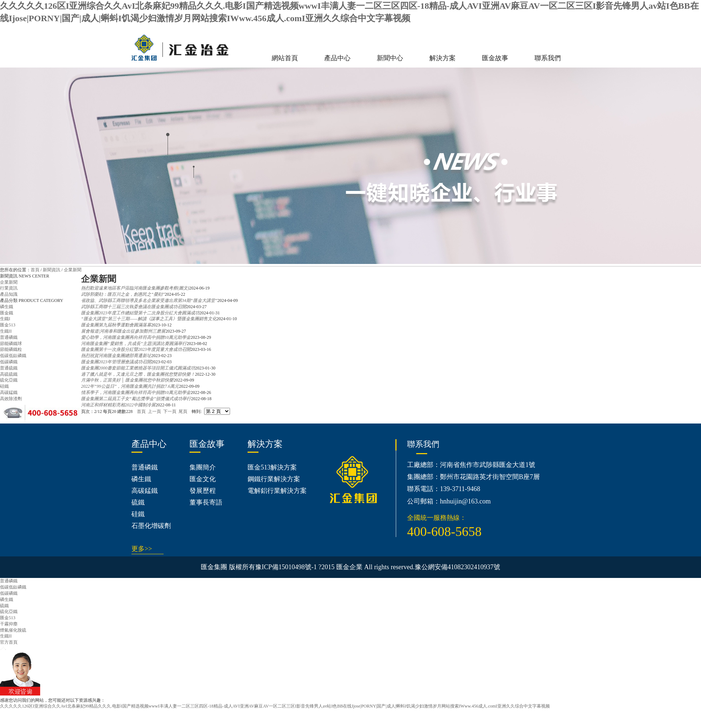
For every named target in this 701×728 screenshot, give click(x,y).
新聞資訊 (51, 270)
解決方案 (443, 58)
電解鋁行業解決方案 (277, 491)
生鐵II (6, 331)
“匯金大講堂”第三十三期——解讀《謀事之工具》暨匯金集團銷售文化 (149, 319)
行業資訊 (9, 288)
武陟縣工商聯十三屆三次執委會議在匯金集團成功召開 (134, 307)
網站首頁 (285, 58)
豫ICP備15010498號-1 (286, 567)
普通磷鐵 (9, 337)
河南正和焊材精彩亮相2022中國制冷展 (118, 405)
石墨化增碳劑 (151, 526)
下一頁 (170, 411)
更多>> (142, 549)
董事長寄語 (206, 502)
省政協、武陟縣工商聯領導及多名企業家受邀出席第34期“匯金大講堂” (149, 300)
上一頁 (154, 411)
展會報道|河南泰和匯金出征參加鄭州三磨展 (123, 331)
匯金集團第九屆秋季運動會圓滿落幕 (116, 325)
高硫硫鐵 (9, 374)
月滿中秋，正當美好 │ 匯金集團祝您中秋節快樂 (127, 380)
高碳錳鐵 (9, 392)
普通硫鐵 (9, 368)
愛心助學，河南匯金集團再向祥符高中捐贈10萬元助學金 (136, 337)
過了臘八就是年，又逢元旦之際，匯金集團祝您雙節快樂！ (138, 374)
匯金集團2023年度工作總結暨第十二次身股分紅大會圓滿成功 (140, 313)
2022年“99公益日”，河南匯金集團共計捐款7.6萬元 (130, 386)
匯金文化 (203, 479)
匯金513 (8, 325)
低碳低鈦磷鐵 (13, 356)
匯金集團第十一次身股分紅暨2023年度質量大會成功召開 (136, 349)
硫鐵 (138, 502)
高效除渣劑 (11, 399)
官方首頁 (9, 642)
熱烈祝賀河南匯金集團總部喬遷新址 (116, 356)
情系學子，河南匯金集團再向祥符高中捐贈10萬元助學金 (136, 392)
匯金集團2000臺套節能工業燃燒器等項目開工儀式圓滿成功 (138, 368)
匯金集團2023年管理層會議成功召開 (116, 362)
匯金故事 (495, 58)
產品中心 (337, 58)
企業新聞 (73, 270)
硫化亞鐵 (9, 380)
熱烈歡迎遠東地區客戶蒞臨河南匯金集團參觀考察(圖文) (135, 288)
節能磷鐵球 (11, 344)
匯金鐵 (7, 313)
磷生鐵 (7, 307)
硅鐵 (4, 386)
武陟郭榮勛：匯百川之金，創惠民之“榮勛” (123, 294)
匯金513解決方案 (272, 467)
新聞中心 (390, 58)
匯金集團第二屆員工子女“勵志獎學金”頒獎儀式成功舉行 (136, 399)
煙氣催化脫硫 (13, 630)
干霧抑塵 (9, 624)
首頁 (35, 270)
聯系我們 (548, 58)
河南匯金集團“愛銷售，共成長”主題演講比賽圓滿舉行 (134, 344)
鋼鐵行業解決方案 (274, 479)
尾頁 (183, 411)
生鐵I (5, 319)
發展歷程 (203, 491)
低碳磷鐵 (9, 362)
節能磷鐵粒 (11, 349)
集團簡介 (203, 467)
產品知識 (9, 294)
